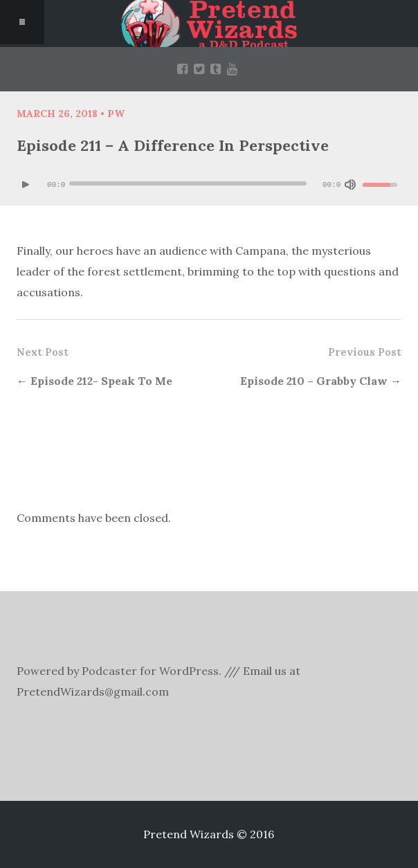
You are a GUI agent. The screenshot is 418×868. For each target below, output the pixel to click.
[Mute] (350, 185)
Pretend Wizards (209, 24)
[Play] (26, 185)
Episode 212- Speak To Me (101, 381)
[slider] (188, 183)
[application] (209, 185)
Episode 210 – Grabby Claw (314, 381)
